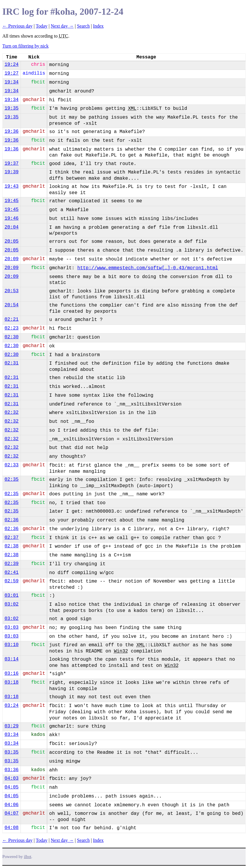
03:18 (11, 682)
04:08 (11, 828)
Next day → (62, 26)
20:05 (11, 241)
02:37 (11, 538)
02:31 (11, 363)
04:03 (11, 778)
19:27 (11, 73)
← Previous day (17, 26)
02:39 (11, 564)
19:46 (11, 218)
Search (83, 26)
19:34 (11, 82)
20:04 (11, 227)
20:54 (11, 305)
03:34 (11, 735)
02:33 (11, 465)
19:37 (11, 164)
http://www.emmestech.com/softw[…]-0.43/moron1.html (148, 268)
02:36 (11, 520)
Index (98, 26)
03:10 (11, 645)
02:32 (11, 413)
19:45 (11, 201)
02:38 (11, 546)
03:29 (11, 726)
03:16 (11, 674)
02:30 (11, 337)
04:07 (11, 813)
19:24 (11, 65)
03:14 (11, 659)
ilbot (28, 857)
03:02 (11, 604)
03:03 (11, 628)
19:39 (11, 172)
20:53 (11, 291)
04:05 (11, 787)
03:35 (11, 752)
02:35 (11, 480)
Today (42, 26)
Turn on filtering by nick (26, 46)
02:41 (11, 573)
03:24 (11, 706)
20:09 (11, 259)
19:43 (11, 186)
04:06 (11, 805)
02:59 (11, 581)
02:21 (11, 319)
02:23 (11, 328)
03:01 (11, 596)
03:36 (11, 770)
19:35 (11, 108)
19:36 (11, 132)
